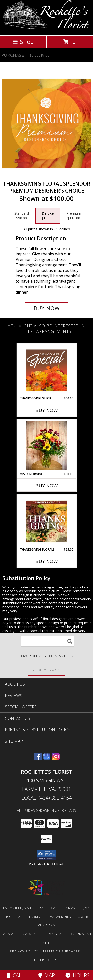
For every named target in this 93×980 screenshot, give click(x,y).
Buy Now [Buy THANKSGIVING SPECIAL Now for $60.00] (47, 410)
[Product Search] (48, 641)
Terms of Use (47, 960)
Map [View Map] (47, 975)
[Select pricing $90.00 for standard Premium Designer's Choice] (22, 216)
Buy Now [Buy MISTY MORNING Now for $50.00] (47, 486)
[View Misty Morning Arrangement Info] (46, 446)
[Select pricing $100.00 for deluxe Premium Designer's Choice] (48, 216)
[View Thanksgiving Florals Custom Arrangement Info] (46, 521)
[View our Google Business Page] (47, 759)
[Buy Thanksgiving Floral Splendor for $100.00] (47, 308)
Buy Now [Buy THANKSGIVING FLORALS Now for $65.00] (47, 561)
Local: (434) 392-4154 (47, 798)
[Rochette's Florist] (46, 28)
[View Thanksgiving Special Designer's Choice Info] (46, 370)
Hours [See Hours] (77, 975)
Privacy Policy (24, 951)
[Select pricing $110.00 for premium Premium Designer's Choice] (74, 216)
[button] (46, 855)
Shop (23, 42)
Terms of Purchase (61, 951)
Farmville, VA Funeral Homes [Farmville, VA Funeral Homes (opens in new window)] (31, 908)
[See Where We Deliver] (47, 670)
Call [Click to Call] (15, 975)
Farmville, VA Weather (23, 934)
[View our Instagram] (56, 759)
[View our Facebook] (38, 759)
